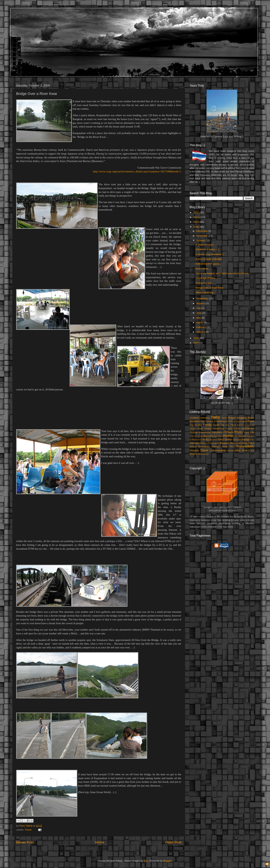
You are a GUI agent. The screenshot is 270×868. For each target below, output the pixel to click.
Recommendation (239, 443)
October (201, 240)
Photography (213, 443)
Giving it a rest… (205, 283)
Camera (209, 421)
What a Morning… (206, 292)
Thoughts (194, 451)
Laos (247, 432)
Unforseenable (218, 450)
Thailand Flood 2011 (223, 447)
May (199, 318)
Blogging (242, 418)
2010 (196, 222)
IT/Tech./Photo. (233, 432)
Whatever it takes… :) (207, 249)
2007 (196, 343)
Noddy (206, 440)
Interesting (217, 432)
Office (221, 440)
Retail (251, 443)
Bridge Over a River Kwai (209, 288)
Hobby (208, 429)
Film (228, 425)
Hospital (194, 432)
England (244, 421)
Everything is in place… (208, 264)
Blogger (232, 418)
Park (252, 440)
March (200, 322)
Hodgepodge (218, 429)
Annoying (205, 418)
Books (251, 418)
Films (233, 425)
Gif (253, 425)
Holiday (229, 429)
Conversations (221, 421)
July (199, 308)
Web (238, 450)
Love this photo (196, 436)
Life (252, 432)
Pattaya (203, 443)
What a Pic (248, 451)
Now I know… (203, 269)
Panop (246, 440)
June (199, 313)
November (202, 236)
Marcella (208, 436)
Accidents (194, 418)
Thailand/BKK (245, 446)
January (201, 332)
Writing (205, 454)
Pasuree (194, 443)
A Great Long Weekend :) (209, 254)
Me (236, 436)
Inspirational (205, 432)
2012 (196, 212)
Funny (248, 425)
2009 (196, 227)
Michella (242, 436)
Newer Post (25, 842)
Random (224, 443)
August (201, 303)
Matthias (228, 436)
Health (200, 429)
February (202, 327)
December (202, 231)
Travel (28, 830)
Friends (240, 425)
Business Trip (197, 421)
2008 (196, 338)
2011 (196, 217)
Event (251, 421)
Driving (236, 421)
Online (228, 440)
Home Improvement (244, 429)
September (203, 298)
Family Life (219, 425)
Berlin (224, 418)
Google (193, 429)
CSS (231, 421)
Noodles (214, 440)
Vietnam (231, 451)
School (193, 447)
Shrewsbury (204, 447)
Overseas (237, 440)
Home (99, 842)
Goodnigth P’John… (207, 278)
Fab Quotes (196, 425)
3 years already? (205, 245)
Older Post (173, 842)
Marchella (218, 436)
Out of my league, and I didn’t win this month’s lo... (223, 273)
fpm (146, 861)
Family (207, 425)
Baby (216, 417)
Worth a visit (196, 454)
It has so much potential (209, 259)
